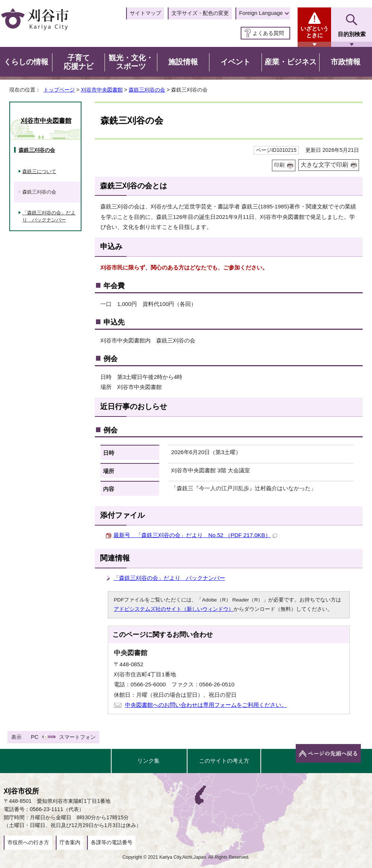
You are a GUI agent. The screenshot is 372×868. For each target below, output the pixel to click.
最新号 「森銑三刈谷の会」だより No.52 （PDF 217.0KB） (195, 535)
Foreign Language (261, 13)
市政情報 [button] (346, 62)
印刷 (279, 165)
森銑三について (39, 171)
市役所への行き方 (28, 842)
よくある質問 (268, 33)
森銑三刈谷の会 (147, 90)
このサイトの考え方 (224, 761)
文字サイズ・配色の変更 (200, 13)
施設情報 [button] (183, 62)
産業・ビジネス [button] (291, 62)
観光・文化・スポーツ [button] (131, 62)
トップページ (59, 90)
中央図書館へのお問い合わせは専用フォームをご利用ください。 (206, 705)
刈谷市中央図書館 (102, 90)
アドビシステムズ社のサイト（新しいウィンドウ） (174, 609)
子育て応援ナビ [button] (78, 62)
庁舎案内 (70, 842)
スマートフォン (77, 737)
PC (35, 737)
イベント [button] (235, 62)
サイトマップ (145, 13)
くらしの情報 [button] (26, 62)
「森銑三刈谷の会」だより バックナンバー (169, 578)
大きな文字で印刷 (324, 165)
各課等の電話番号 (112, 842)
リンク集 (148, 761)
